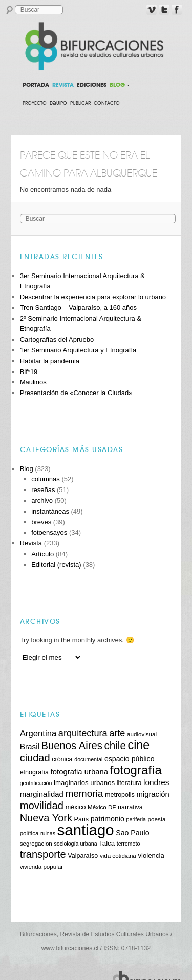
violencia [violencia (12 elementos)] (151, 856)
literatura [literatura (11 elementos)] (129, 783)
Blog (27, 469)
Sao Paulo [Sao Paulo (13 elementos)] (132, 833)
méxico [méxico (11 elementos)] (76, 807)
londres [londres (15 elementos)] (156, 782)
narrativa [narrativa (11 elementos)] (130, 807)
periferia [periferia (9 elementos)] (136, 819)
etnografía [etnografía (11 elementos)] (34, 772)
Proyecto (35, 103)
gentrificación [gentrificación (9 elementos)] (36, 783)
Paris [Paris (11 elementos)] (82, 819)
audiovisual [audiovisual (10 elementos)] (142, 734)
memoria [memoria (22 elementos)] (84, 793)
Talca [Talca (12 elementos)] (107, 843)
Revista (31, 543)
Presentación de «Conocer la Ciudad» (76, 393)
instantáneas (50, 511)
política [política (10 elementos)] (29, 833)
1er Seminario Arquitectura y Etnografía (78, 350)
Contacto (107, 103)
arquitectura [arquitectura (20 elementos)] (83, 733)
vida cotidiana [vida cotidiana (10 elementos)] (118, 856)
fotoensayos (49, 532)
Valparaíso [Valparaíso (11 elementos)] (83, 856)
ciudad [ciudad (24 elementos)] (35, 758)
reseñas (43, 490)
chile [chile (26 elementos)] (115, 745)
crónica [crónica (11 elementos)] (62, 759)
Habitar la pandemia (50, 361)
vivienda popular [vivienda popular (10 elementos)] (41, 866)
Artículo (42, 554)
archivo (42, 501)
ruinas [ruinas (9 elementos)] (48, 833)
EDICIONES (92, 85)
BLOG (117, 85)
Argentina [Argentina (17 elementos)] (38, 733)
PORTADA (36, 85)
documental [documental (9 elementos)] (88, 759)
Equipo (58, 103)
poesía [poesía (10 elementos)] (157, 819)
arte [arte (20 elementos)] (117, 733)
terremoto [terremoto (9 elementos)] (129, 844)
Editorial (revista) (56, 565)
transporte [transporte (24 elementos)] (43, 854)
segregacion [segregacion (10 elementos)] (36, 843)
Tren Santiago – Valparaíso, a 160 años (78, 308)
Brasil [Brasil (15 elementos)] (30, 746)
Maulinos (33, 382)
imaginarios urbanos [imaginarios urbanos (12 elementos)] (84, 783)
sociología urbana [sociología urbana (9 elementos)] (75, 844)
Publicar (80, 103)
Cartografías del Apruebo (57, 339)
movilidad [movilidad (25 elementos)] (42, 806)
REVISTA (63, 85)
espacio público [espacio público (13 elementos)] (130, 759)
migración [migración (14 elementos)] (153, 794)
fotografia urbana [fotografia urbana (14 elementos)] (79, 772)
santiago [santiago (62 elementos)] (86, 830)
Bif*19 (29, 372)
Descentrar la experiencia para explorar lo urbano (93, 297)
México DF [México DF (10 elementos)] (102, 807)
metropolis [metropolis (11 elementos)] (120, 795)
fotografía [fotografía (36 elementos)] (136, 770)
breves (41, 522)
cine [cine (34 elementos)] (139, 745)
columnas (46, 479)
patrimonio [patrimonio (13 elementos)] (108, 819)
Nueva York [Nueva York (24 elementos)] (46, 818)
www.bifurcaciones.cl (70, 948)
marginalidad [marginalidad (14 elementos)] (42, 794)
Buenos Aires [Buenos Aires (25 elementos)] (72, 746)
